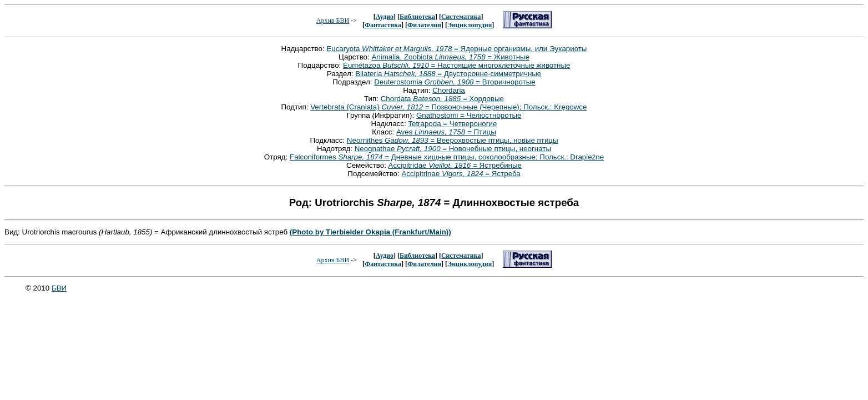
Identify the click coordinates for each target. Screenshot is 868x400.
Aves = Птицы (446, 132)
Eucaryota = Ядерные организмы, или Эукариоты (456, 49)
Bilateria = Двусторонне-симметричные (448, 74)
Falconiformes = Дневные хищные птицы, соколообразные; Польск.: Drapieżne (447, 157)
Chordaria (449, 90)
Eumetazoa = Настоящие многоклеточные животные (456, 65)
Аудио (385, 17)
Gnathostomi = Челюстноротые (469, 115)
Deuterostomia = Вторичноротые (455, 82)
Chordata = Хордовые (442, 99)
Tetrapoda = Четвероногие (452, 124)
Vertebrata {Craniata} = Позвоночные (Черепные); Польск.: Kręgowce (448, 107)
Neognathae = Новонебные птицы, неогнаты (453, 149)
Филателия (424, 25)
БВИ (59, 288)
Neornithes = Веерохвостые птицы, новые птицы (453, 140)
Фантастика (383, 25)
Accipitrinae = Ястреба (461, 174)
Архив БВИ (333, 21)
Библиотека (417, 17)
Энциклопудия (470, 25)
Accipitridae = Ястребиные (455, 165)
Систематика (461, 17)
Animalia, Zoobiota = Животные (450, 57)
